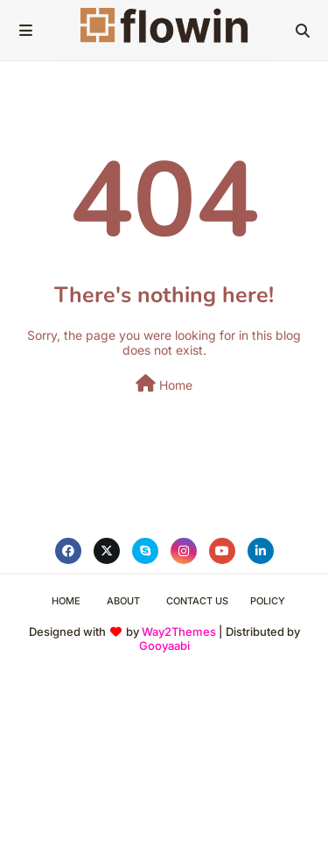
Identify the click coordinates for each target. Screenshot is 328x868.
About (123, 601)
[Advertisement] (164, 771)
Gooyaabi (164, 646)
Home (164, 384)
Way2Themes (179, 632)
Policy (268, 601)
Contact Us (197, 601)
